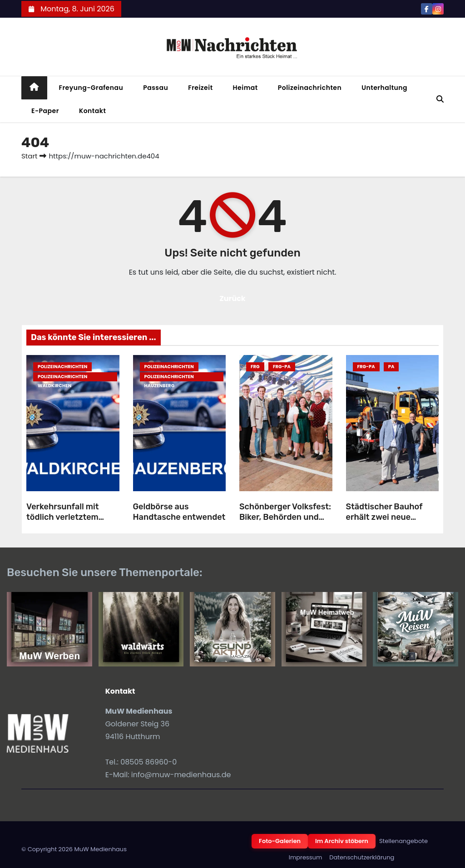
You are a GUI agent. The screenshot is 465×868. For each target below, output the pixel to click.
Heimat (245, 88)
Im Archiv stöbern (342, 841)
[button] (440, 99)
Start (29, 156)
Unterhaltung (384, 88)
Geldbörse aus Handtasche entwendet (179, 512)
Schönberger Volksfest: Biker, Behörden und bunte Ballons (285, 517)
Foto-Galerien (280, 841)
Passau (156, 88)
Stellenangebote (403, 841)
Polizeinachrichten (310, 88)
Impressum (306, 857)
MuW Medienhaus (100, 849)
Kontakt (93, 111)
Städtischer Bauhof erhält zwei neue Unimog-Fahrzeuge (384, 517)
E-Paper (45, 111)
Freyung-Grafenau (91, 88)
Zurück (232, 298)
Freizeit (200, 88)
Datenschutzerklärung (362, 857)
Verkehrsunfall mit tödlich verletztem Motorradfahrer (63, 517)
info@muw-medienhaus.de (181, 775)
